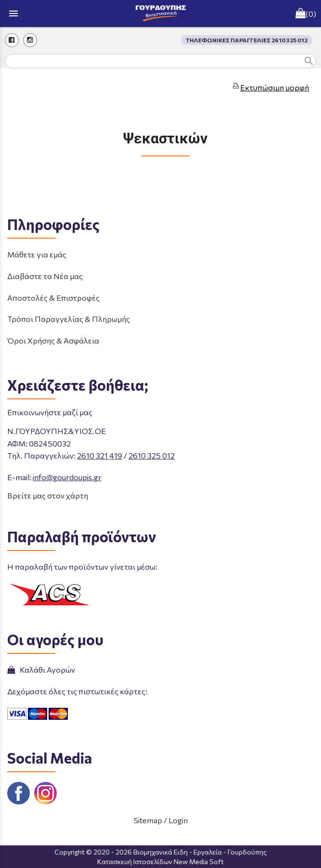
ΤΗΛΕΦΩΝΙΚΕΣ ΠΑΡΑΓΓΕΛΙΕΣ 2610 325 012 (247, 40)
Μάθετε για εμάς (37, 254)
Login (178, 820)
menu (13, 13)
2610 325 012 (152, 455)
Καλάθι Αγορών (41, 670)
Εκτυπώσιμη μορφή (275, 87)
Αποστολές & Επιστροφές (53, 298)
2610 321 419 (100, 455)
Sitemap (148, 820)
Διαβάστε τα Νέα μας (45, 276)
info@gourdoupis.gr (67, 477)
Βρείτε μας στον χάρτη (48, 495)
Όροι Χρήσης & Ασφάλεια (53, 340)
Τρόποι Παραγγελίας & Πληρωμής (69, 319)
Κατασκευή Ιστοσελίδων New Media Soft (160, 862)
